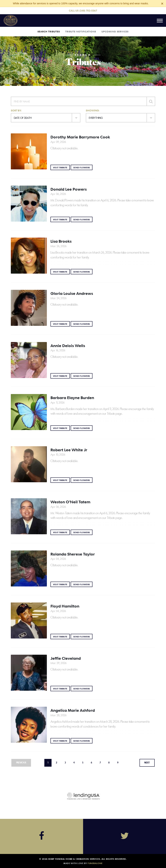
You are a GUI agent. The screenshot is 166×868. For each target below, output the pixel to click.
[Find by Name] (79, 101)
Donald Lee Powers (69, 189)
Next (147, 763)
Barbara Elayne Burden (72, 398)
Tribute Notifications (81, 32)
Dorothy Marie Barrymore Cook (80, 137)
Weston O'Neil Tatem (70, 502)
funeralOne (95, 863)
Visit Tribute (61, 167)
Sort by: (16, 110)
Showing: (93, 110)
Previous (21, 763)
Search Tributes (49, 32)
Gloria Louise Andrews (72, 293)
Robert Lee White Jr (69, 450)
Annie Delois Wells (68, 346)
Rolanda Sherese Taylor (73, 554)
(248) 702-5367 (88, 11)
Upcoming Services (115, 32)
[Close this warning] (162, 4)
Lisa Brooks (61, 241)
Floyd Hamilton (65, 606)
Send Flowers (83, 167)
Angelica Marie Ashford (73, 710)
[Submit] (151, 101)
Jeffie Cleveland (66, 658)
